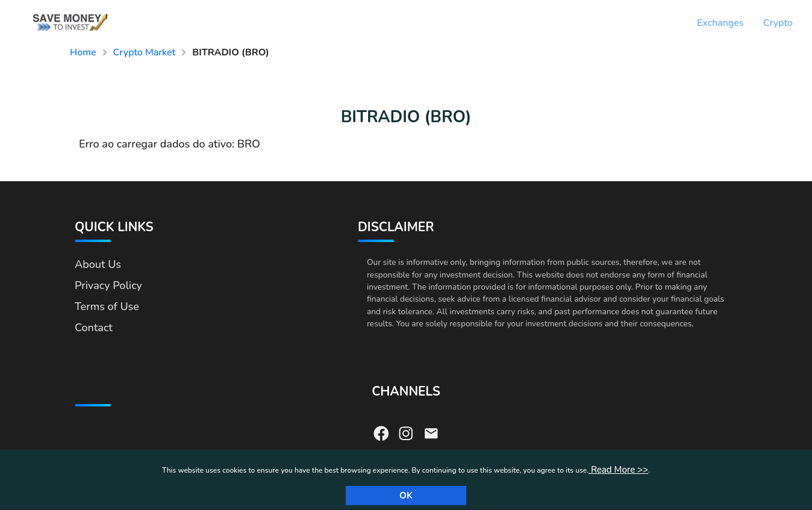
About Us (98, 264)
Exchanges (720, 23)
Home (83, 52)
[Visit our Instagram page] (406, 432)
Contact (94, 328)
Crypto (778, 23)
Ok (406, 496)
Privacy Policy (108, 285)
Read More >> (618, 470)
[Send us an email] (431, 432)
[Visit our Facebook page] (381, 432)
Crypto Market (145, 52)
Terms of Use (107, 306)
